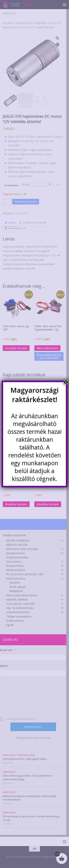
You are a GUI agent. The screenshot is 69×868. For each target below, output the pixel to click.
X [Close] (66, 382)
